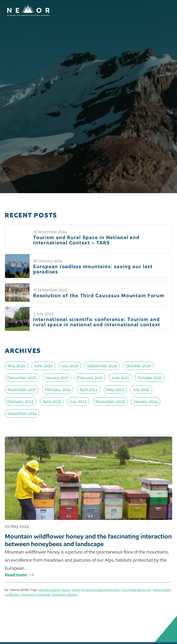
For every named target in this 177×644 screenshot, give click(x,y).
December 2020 (22, 378)
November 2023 (110, 401)
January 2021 (57, 378)
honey (66, 590)
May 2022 (115, 390)
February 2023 (21, 401)
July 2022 (141, 390)
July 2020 (70, 366)
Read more (16, 575)
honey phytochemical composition (96, 590)
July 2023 (78, 401)
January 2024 (146, 401)
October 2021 (150, 378)
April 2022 (88, 390)
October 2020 (138, 366)
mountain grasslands (36, 595)
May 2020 (16, 366)
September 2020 (102, 366)
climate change (49, 590)
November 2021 (22, 390)
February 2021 (90, 378)
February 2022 (58, 390)
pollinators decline (65, 595)
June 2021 (120, 378)
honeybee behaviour (137, 590)
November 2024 (22, 413)
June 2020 (43, 366)
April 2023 (52, 401)
